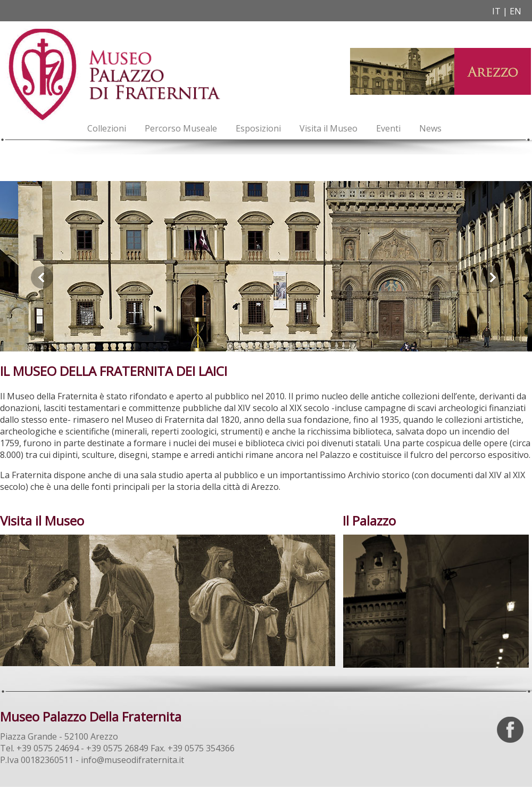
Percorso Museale (181, 128)
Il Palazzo (369, 520)
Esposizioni (258, 128)
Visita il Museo (329, 128)
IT (496, 11)
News (430, 128)
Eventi (388, 128)
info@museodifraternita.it (132, 760)
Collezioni (107, 128)
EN (516, 11)
